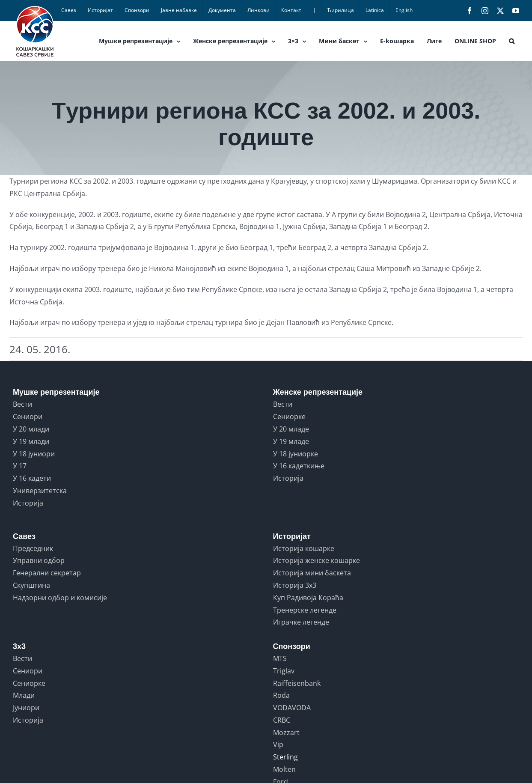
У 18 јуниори (34, 454)
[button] (512, 41)
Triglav (284, 671)
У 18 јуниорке (296, 454)
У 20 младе (291, 429)
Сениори (28, 417)
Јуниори (26, 708)
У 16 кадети (32, 478)
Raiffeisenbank (297, 683)
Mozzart (286, 732)
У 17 (20, 466)
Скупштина (31, 585)
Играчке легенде (301, 622)
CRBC (282, 720)
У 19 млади (31, 441)
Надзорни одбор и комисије (60, 598)
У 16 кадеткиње (299, 466)
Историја (28, 503)
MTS (280, 658)
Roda (281, 695)
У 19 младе (291, 441)
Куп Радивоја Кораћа (308, 598)
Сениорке (289, 417)
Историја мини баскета (312, 573)
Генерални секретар (47, 573)
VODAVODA (292, 708)
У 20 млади (31, 429)
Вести (22, 404)
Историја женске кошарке (317, 560)
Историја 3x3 (295, 585)
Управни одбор (39, 560)
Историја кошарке (304, 548)
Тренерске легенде (305, 610)
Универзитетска (40, 491)
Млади (24, 695)
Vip (278, 744)
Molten (284, 769)
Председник (33, 548)
